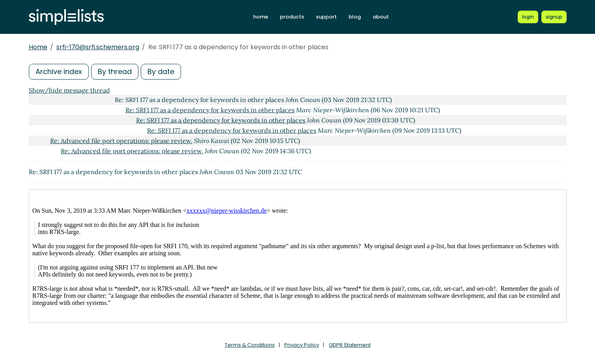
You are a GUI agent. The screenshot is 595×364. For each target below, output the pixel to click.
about (381, 17)
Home (38, 47)
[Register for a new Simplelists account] (554, 17)
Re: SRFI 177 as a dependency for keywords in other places (210, 110)
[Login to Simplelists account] (528, 17)
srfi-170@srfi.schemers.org (98, 47)
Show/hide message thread (69, 90)
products (292, 17)
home (261, 17)
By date (161, 71)
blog (355, 17)
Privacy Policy (302, 345)
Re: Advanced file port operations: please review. (121, 141)
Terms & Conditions (250, 345)
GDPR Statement (350, 345)
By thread (115, 71)
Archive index (59, 71)
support (326, 17)
